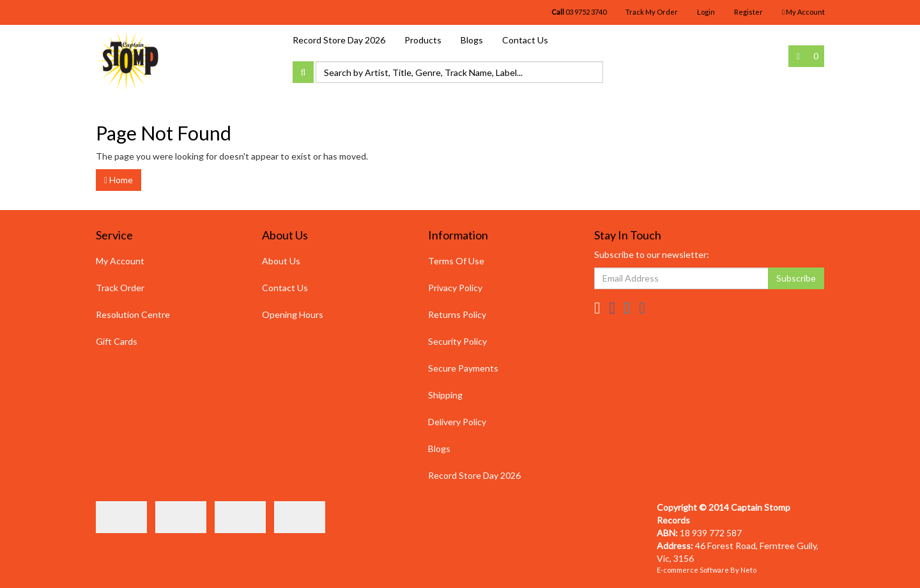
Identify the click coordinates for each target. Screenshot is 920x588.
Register (748, 12)
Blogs (472, 40)
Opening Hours (293, 314)
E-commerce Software (693, 570)
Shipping (445, 395)
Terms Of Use (456, 261)
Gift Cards (117, 341)
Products (423, 40)
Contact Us (525, 40)
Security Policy (457, 341)
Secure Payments (463, 368)
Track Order (120, 288)
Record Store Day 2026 (339, 40)
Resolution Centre (133, 314)
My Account (120, 261)
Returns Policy (457, 314)
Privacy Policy (455, 288)
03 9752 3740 (579, 12)
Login (706, 12)
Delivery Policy (457, 422)
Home (119, 180)
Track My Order (652, 12)
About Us (281, 261)
